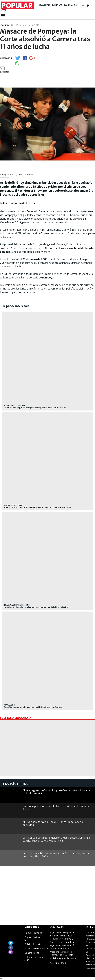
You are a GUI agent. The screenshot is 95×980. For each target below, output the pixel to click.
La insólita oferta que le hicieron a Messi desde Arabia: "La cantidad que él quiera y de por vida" (56, 839)
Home (28, 933)
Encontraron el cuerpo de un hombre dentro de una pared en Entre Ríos (38, 508)
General (28, 953)
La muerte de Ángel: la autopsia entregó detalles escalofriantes (35, 408)
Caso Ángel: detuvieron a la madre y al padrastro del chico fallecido (36, 607)
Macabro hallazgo (14, 505)
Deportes (38, 944)
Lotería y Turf (28, 959)
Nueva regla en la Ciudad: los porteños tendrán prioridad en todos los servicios (57, 792)
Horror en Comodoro (15, 406)
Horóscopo (39, 957)
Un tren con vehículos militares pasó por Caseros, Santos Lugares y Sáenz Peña (56, 855)
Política (57, 5)
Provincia (44, 5)
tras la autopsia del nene (17, 605)
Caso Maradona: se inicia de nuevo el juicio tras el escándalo (33, 707)
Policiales (70, 5)
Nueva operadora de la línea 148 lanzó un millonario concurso (53, 823)
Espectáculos (31, 949)
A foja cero (9, 705)
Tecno (36, 953)
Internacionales (41, 949)
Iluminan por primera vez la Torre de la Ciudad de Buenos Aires (56, 808)
